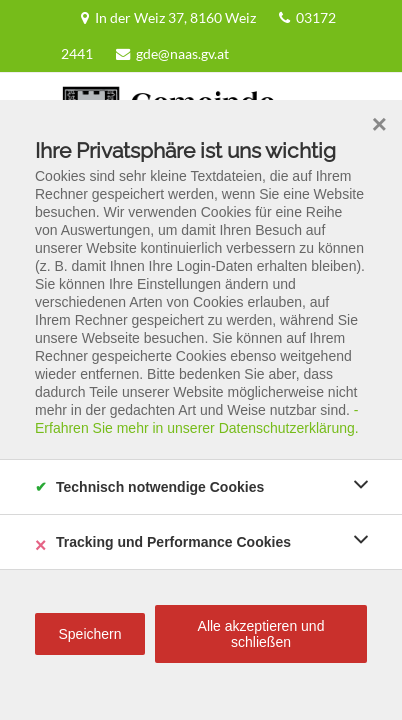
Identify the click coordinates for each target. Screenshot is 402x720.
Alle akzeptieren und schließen (261, 634)
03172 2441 (240, 17)
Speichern (89, 634)
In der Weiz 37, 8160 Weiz (114, 17)
